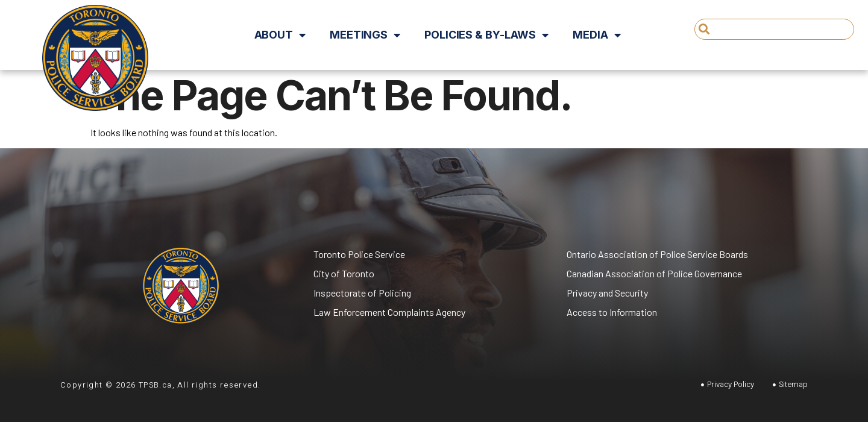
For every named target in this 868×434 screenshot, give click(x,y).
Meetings (365, 35)
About (280, 35)
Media (596, 35)
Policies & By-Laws (486, 35)
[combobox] (774, 29)
